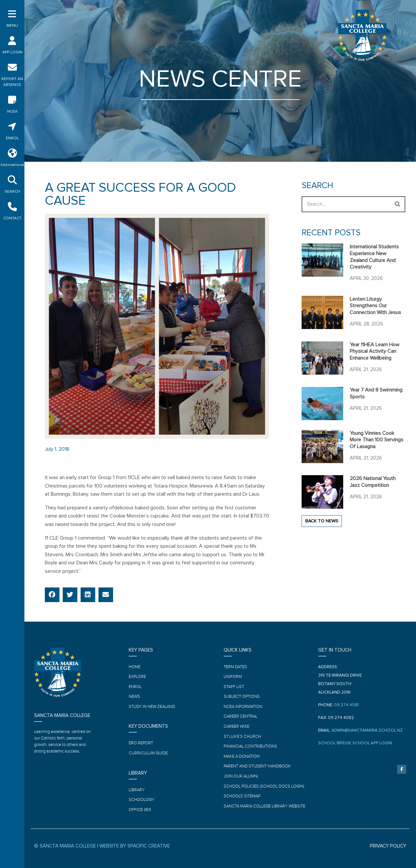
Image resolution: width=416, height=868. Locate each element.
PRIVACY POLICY (388, 846)
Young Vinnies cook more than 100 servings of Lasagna (377, 440)
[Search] (397, 204)
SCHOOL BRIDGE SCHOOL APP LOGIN (355, 743)
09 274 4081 (346, 705)
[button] (52, 595)
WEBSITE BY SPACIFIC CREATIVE (135, 846)
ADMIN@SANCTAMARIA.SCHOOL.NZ (367, 730)
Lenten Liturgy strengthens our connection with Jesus (375, 306)
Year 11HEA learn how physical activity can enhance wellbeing (375, 351)
